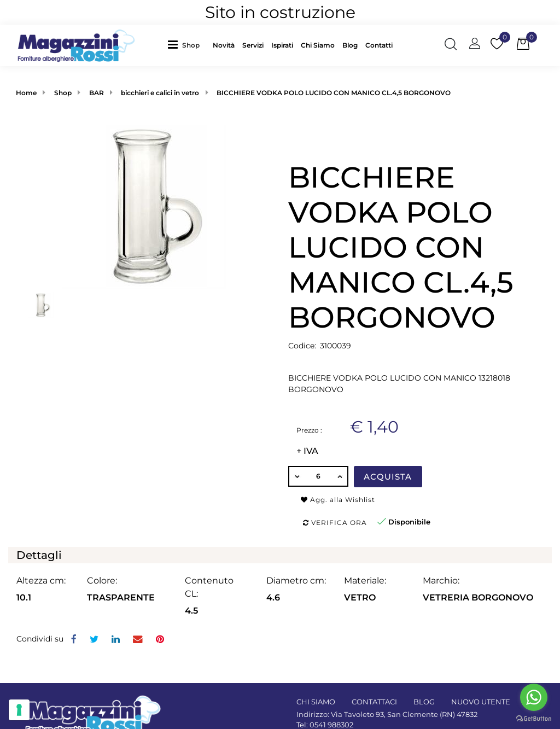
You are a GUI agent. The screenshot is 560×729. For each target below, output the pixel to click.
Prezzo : (309, 430)
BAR (97, 93)
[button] (194, 45)
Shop (191, 45)
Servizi (253, 45)
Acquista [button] (388, 477)
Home (26, 93)
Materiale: (365, 581)
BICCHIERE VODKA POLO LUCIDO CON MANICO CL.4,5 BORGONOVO (334, 93)
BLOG (424, 702)
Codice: (302, 346)
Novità (224, 45)
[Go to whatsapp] (534, 697)
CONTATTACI (374, 702)
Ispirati (282, 45)
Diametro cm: (296, 581)
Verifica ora (335, 523)
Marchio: (441, 581)
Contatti (379, 45)
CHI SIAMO (316, 702)
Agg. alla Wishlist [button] (338, 500)
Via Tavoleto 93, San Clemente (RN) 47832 (404, 714)
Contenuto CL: (209, 587)
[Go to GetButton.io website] (534, 718)
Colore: (102, 581)
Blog (350, 45)
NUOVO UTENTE (481, 702)
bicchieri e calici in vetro (160, 93)
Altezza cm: (41, 581)
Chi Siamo (318, 45)
